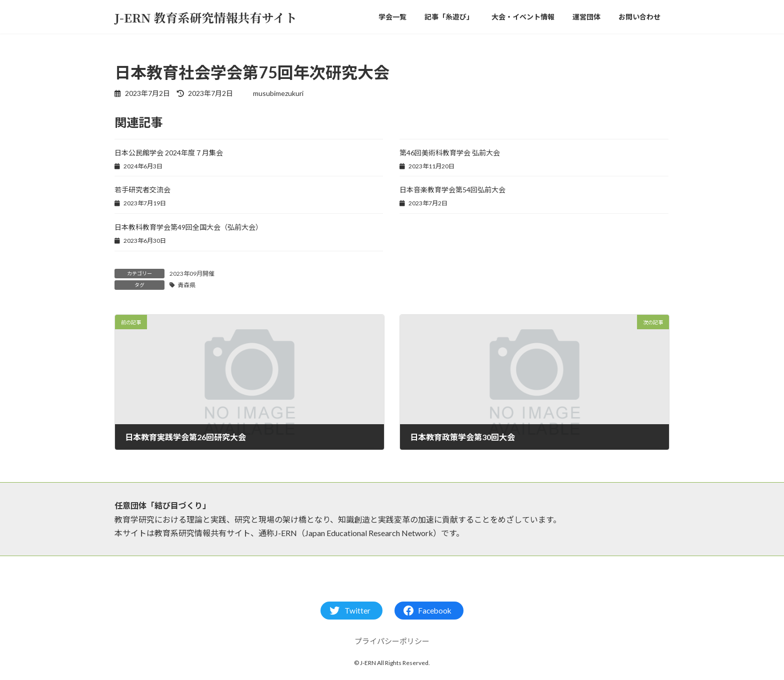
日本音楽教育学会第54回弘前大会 (452, 190)
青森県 (186, 285)
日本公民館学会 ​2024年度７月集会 (169, 153)
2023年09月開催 (192, 274)
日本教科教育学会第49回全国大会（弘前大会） (188, 227)
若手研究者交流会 (142, 190)
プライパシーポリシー (392, 641)
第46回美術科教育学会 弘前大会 (450, 153)
